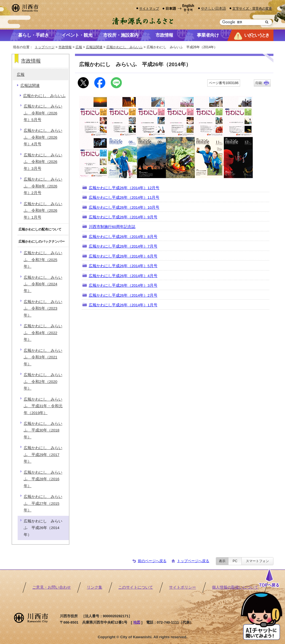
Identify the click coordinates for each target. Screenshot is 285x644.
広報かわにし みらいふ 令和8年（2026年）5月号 (43, 113)
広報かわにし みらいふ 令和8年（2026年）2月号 (43, 186)
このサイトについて (136, 587)
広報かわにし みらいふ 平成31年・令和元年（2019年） (43, 406)
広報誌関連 (94, 47)
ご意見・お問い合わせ (52, 587)
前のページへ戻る (152, 561)
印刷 (259, 83)
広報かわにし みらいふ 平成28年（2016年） (43, 479)
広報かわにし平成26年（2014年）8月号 (123, 237)
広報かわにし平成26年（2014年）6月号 (123, 256)
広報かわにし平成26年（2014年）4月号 (123, 276)
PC (235, 561)
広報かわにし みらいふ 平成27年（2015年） (43, 503)
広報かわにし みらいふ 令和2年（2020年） (43, 382)
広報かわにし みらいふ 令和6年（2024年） (43, 284)
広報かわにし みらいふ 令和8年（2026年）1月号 (43, 211)
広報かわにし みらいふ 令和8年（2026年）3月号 (43, 162)
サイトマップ (149, 8)
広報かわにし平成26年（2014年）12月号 (124, 188)
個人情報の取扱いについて (235, 587)
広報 (79, 47)
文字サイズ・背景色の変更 (252, 8)
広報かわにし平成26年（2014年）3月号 (123, 285)
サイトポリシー (182, 587)
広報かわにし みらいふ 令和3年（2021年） (43, 357)
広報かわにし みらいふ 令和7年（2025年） (43, 260)
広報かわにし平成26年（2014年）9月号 (123, 217)
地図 (137, 622)
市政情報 (65, 47)
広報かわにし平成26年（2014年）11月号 (124, 198)
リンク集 (95, 587)
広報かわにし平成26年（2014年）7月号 (123, 246)
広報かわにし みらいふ (125, 47)
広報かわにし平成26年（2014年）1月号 (123, 305)
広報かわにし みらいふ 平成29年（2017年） (43, 455)
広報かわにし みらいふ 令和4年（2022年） (43, 333)
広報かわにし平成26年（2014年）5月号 (123, 266)
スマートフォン (257, 561)
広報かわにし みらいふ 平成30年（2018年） (43, 430)
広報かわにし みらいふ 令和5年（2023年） (43, 308)
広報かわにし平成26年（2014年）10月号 (124, 207)
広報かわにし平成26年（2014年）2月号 (123, 295)
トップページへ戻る (193, 561)
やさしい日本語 (213, 8)
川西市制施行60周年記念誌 (112, 227)
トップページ (45, 47)
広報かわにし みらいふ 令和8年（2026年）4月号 (43, 137)
